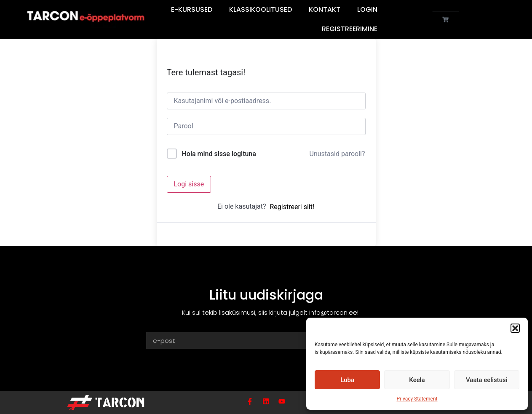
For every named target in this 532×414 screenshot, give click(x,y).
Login (367, 9)
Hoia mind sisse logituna (219, 154)
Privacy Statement (417, 399)
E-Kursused (192, 9)
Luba (347, 380)
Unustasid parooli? (337, 154)
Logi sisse (189, 184)
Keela (417, 380)
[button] (515, 328)
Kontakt (325, 9)
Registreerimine (350, 29)
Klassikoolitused (261, 9)
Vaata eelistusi (487, 380)
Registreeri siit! (292, 207)
